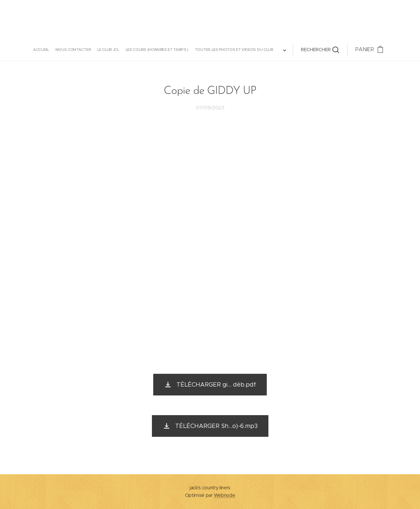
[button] (256, 50)
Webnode (225, 495)
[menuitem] (99, 50)
